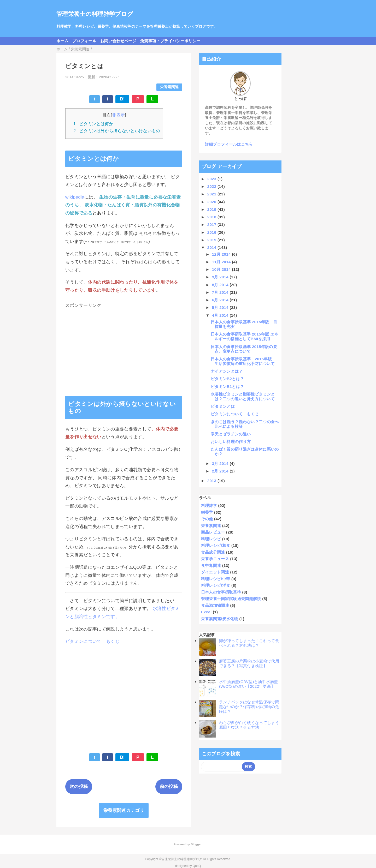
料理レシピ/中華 (216, 579)
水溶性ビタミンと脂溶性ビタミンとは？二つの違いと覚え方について (243, 396)
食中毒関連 (211, 565)
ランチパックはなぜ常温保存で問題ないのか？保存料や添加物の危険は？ (249, 707)
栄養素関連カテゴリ (124, 810)
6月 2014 (221, 300)
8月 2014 (221, 285)
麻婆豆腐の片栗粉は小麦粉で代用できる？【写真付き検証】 (249, 663)
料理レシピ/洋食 (216, 585)
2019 (212, 209)
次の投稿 (79, 786)
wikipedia (75, 197)
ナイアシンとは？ (227, 371)
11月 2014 (222, 262)
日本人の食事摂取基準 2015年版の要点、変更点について (244, 349)
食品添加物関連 (215, 605)
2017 (212, 225)
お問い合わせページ (118, 41)
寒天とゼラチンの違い (231, 434)
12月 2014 (222, 254)
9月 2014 (221, 277)
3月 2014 (221, 463)
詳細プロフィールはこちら (229, 144)
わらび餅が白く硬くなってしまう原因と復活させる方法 (249, 725)
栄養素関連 (169, 87)
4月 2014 (221, 315)
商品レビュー (213, 532)
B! (122, 99)
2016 (212, 232)
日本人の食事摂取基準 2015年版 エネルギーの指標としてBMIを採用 (245, 336)
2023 (212, 179)
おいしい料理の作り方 (231, 442)
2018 (212, 217)
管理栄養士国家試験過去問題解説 (231, 599)
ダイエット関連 (215, 572)
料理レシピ (211, 539)
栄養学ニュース (215, 559)
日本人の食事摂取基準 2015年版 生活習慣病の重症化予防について (243, 361)
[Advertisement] (124, 347)
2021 (212, 194)
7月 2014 (221, 292)
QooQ (197, 866)
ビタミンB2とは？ (227, 379)
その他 (207, 519)
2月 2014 (221, 471)
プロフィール (84, 41)
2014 (212, 247)
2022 (212, 186)
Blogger (196, 844)
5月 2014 (221, 307)
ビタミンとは (223, 406)
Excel (206, 612)
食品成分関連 (213, 552)
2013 (212, 481)
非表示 (118, 115)
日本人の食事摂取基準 (221, 592)
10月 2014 (222, 269)
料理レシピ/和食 (216, 545)
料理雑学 (209, 505)
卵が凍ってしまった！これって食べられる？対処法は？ (249, 643)
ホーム (62, 41)
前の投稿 (169, 786)
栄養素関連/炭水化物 (220, 619)
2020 (212, 202)
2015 (212, 240)
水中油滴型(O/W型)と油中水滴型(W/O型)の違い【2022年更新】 (249, 684)
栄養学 (207, 512)
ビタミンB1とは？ (227, 387)
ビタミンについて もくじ (92, 641)
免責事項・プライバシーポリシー (170, 41)
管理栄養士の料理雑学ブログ (95, 14)
